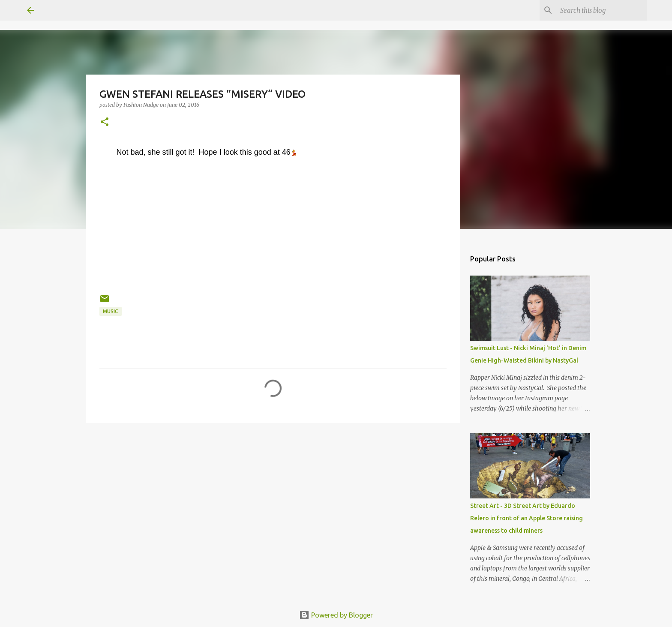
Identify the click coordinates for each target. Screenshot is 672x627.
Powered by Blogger (336, 615)
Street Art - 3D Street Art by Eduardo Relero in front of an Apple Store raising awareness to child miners (526, 518)
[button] (105, 122)
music (111, 311)
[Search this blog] (602, 10)
